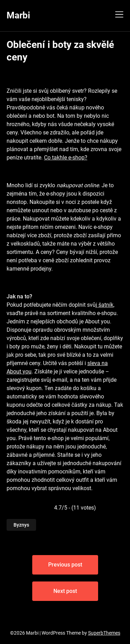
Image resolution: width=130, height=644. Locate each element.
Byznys (21, 525)
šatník (105, 305)
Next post (65, 591)
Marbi (18, 15)
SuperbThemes (104, 633)
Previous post (65, 565)
